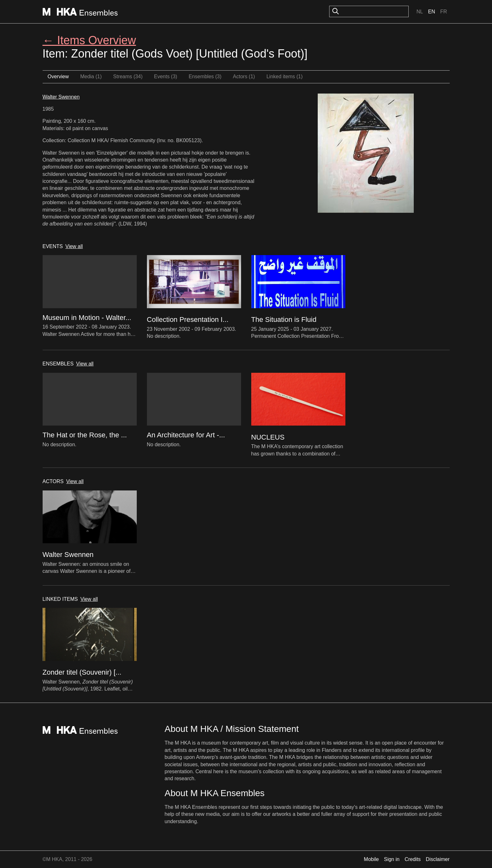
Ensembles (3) (205, 76)
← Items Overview (89, 40)
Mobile (371, 859)
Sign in (392, 859)
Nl (419, 12)
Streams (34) (128, 76)
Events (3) (166, 76)
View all (74, 246)
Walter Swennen (61, 97)
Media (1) (91, 76)
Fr (443, 12)
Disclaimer (438, 859)
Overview (58, 76)
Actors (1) (244, 76)
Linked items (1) (285, 76)
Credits (413, 859)
